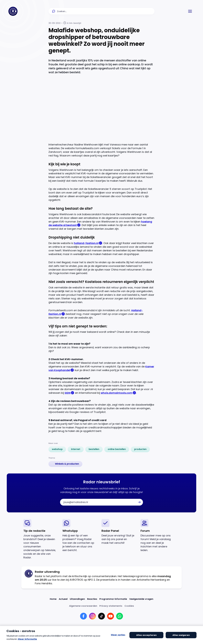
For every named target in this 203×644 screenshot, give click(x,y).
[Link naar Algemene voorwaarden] (83, 606)
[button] (190, 11)
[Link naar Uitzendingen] (77, 599)
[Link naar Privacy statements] (111, 606)
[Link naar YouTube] (111, 616)
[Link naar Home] (53, 599)
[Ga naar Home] (13, 11)
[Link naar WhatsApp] (120, 616)
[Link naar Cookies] (129, 606)
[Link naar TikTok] (101, 616)
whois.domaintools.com (117, 393)
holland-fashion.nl (86, 243)
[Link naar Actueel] (63, 599)
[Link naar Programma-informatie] (113, 599)
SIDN (68, 393)
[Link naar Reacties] (92, 599)
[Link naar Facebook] (83, 616)
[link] (57, 449)
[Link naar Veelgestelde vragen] (141, 599)
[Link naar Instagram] (92, 616)
